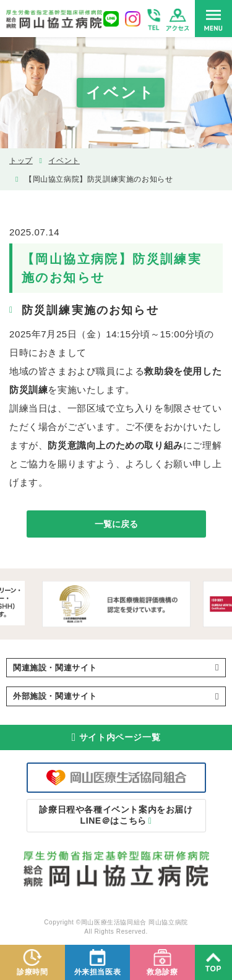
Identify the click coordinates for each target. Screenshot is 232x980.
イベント (64, 161)
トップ (21, 161)
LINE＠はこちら (116, 815)
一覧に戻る (116, 524)
